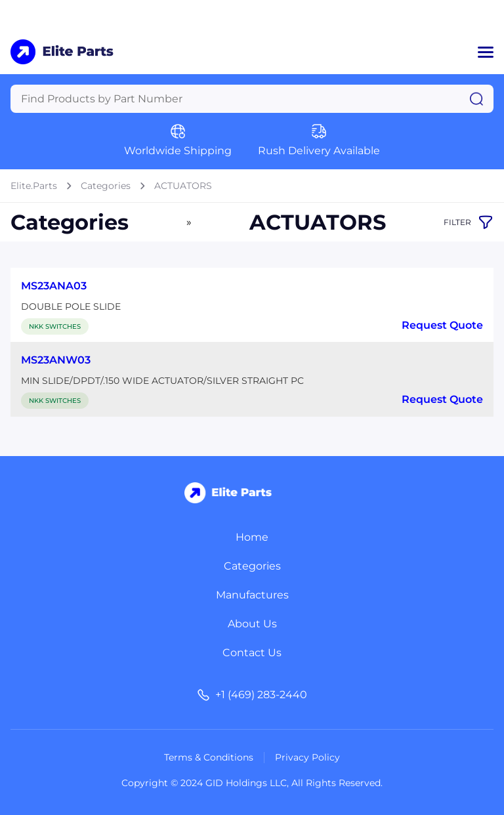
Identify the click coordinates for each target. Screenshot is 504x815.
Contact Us (252, 653)
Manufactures (252, 595)
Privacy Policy (307, 757)
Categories (106, 186)
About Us (252, 624)
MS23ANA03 (54, 286)
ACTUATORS (183, 186)
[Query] (252, 99)
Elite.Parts (34, 186)
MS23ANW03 (56, 360)
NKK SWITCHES (55, 326)
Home (252, 537)
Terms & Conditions (209, 757)
